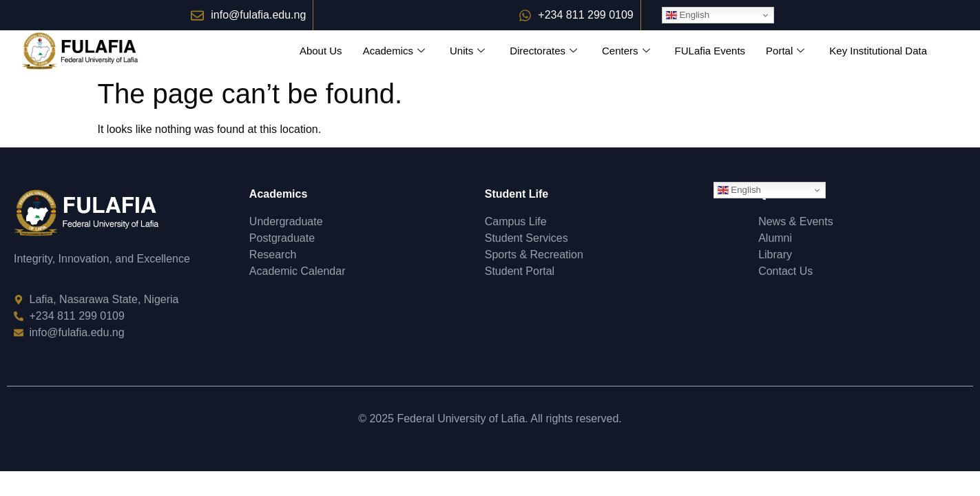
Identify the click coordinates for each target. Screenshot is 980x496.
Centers (626, 51)
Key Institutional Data (878, 51)
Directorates (543, 51)
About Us (321, 51)
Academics (394, 51)
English (688, 15)
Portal (785, 51)
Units (467, 51)
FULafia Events (710, 51)
